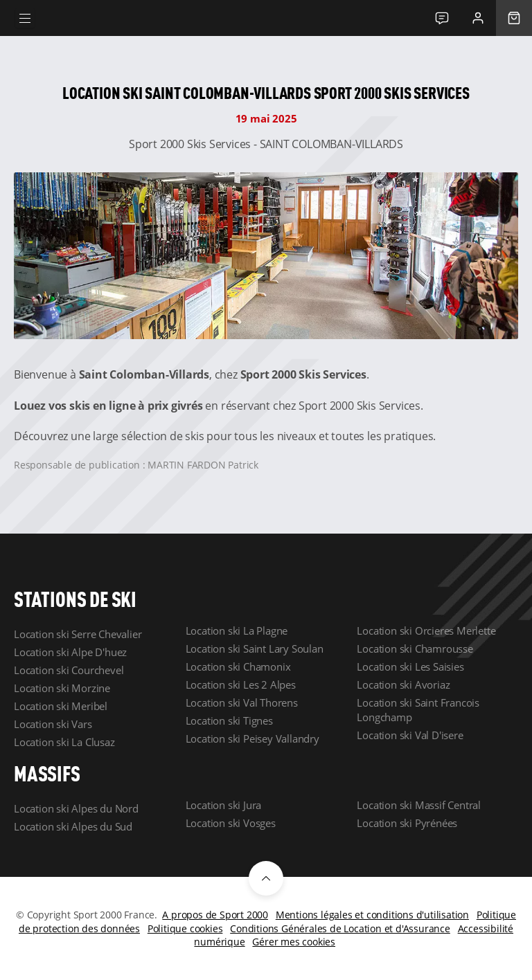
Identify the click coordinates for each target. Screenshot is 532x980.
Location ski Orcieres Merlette (426, 630)
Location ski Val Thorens (242, 702)
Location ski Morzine (62, 688)
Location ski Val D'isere (410, 735)
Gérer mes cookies (294, 942)
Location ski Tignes (229, 720)
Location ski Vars (53, 724)
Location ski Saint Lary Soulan (255, 648)
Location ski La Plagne (237, 630)
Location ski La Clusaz (64, 742)
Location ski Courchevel (69, 670)
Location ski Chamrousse (415, 648)
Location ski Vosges (231, 823)
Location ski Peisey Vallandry (252, 738)
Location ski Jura (224, 805)
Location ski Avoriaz (403, 684)
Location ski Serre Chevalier (78, 634)
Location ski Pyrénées (407, 823)
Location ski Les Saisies (410, 666)
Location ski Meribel (61, 706)
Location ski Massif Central (419, 805)
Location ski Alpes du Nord (76, 808)
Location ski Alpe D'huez (70, 652)
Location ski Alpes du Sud (73, 826)
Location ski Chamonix (238, 666)
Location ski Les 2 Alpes (241, 684)
